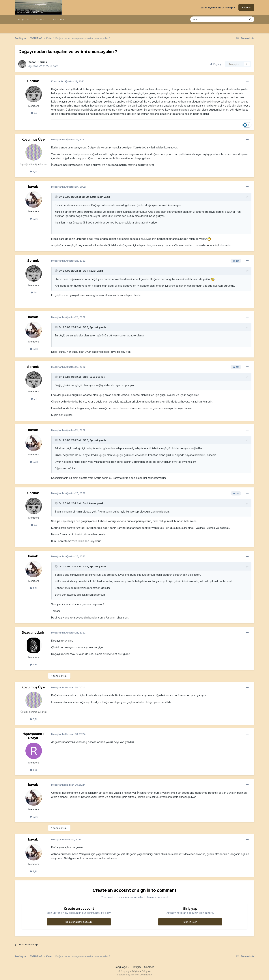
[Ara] (209, 19)
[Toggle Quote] (57, 197)
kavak (33, 187)
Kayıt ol (246, 7)
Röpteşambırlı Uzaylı (33, 736)
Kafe (56, 66)
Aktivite (40, 19)
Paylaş (215, 64)
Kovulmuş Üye (33, 139)
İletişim (137, 967)
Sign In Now (190, 922)
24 (34, 113)
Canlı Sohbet (58, 19)
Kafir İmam (97, 197)
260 (34, 770)
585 (34, 664)
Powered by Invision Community (134, 975)
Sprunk (42, 62)
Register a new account (79, 922)
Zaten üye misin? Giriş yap (218, 8)
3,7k (34, 171)
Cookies (149, 967)
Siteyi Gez (24, 19)
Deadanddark (33, 632)
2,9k (34, 219)
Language (122, 967)
